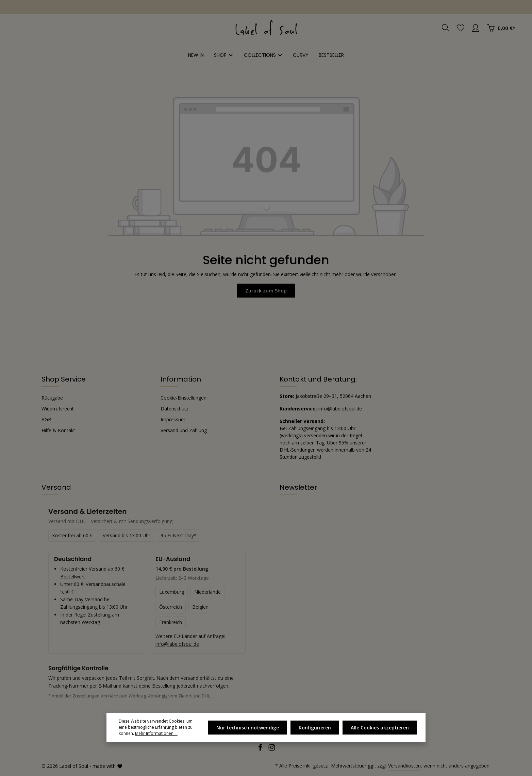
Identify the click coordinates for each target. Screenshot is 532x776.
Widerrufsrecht (58, 409)
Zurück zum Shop (266, 291)
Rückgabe (52, 398)
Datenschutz (174, 409)
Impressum (173, 419)
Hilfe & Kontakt (58, 430)
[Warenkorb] (501, 28)
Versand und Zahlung (184, 430)
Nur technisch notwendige (248, 728)
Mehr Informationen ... (156, 733)
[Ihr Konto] (476, 28)
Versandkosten (404, 766)
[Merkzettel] (461, 28)
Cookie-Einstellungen (184, 398)
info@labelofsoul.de (340, 409)
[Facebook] (261, 749)
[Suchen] (446, 28)
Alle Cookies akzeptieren (380, 728)
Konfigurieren (315, 728)
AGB (46, 419)
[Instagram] (272, 749)
